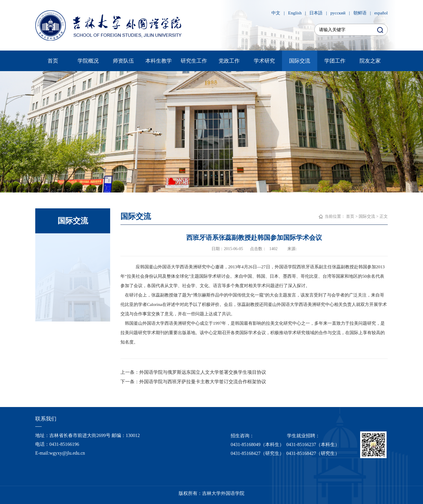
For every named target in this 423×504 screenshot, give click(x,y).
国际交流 (300, 61)
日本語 (316, 13)
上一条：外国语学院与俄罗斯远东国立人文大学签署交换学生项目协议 (194, 372)
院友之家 (370, 61)
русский (338, 13)
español (381, 13)
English (295, 13)
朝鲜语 (360, 13)
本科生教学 (159, 61)
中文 (276, 13)
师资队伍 (123, 61)
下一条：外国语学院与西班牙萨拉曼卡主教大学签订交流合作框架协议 (194, 382)
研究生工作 (194, 61)
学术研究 (264, 61)
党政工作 (229, 61)
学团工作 (335, 61)
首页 (53, 61)
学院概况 (88, 61)
